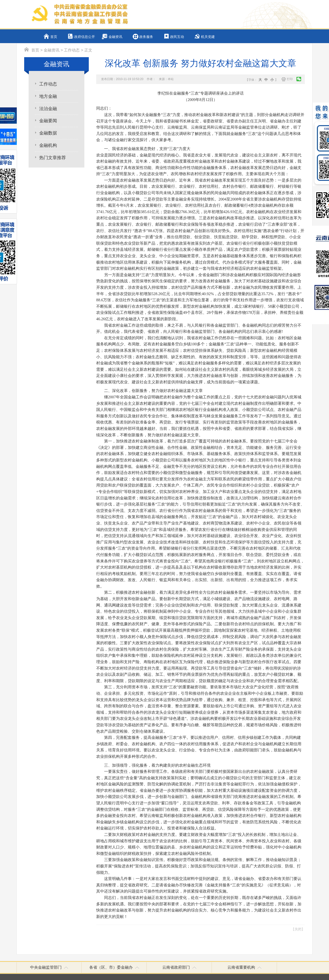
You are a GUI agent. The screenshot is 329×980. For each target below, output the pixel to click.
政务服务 (146, 37)
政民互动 (177, 37)
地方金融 (48, 96)
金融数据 (48, 133)
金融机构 (48, 145)
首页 (54, 37)
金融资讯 (115, 37)
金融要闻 (48, 121)
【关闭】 (298, 929)
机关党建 (208, 37)
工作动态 (72, 50)
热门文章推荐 (53, 158)
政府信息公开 (85, 37)
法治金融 (48, 109)
